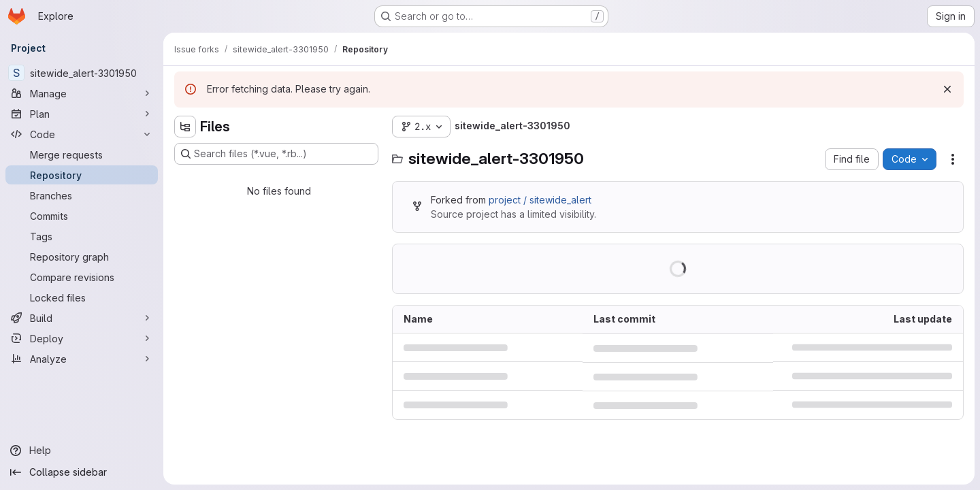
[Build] (82, 318)
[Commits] (82, 216)
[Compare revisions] (82, 277)
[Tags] (82, 236)
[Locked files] (82, 297)
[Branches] (82, 195)
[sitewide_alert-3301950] (82, 73)
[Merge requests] (82, 154)
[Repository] (82, 175)
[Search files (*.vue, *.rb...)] (276, 154)
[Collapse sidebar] (82, 472)
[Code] (82, 134)
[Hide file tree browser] (185, 127)
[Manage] (82, 93)
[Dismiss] (947, 89)
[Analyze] (82, 359)
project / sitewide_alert (540, 200)
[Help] (82, 451)
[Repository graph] (82, 257)
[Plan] (82, 114)
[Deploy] (82, 338)
